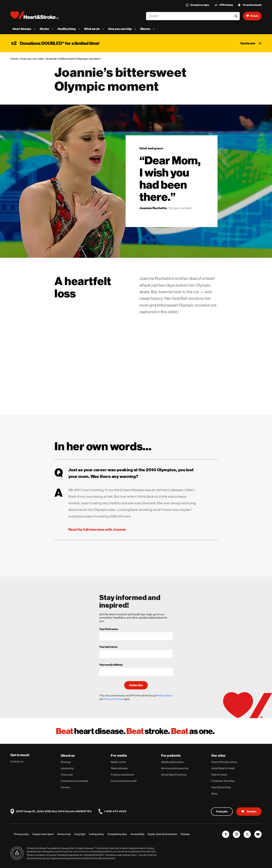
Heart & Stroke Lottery (224, 762)
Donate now (248, 43)
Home (14, 59)
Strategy (66, 762)
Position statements (123, 775)
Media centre (118, 762)
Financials (67, 775)
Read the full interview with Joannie (97, 529)
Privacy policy (21, 834)
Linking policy (96, 834)
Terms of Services (114, 699)
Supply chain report (43, 834)
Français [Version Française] (222, 812)
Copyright (80, 834)
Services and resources (175, 768)
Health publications (172, 762)
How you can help (32, 59)
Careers (65, 787)
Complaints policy (117, 834)
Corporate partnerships (74, 781)
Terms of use (64, 834)
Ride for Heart (219, 775)
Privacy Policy (165, 696)
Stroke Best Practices (174, 775)
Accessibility (137, 834)
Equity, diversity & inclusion (162, 834)
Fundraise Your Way (223, 781)
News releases (119, 768)
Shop (214, 794)
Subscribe (136, 685)
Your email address (111, 665)
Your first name (109, 629)
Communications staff (124, 781)
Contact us (17, 761)
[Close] (260, 43)
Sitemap (185, 834)
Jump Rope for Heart (223, 768)
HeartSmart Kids (221, 787)
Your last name (108, 647)
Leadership (67, 768)
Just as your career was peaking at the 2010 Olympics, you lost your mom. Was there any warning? (124, 473)
